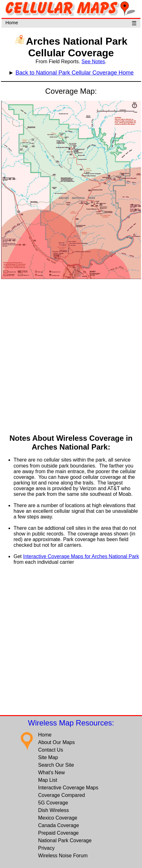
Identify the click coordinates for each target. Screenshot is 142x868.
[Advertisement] (71, 357)
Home (12, 22)
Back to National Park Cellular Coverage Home (74, 73)
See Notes (93, 62)
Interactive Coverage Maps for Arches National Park (81, 556)
